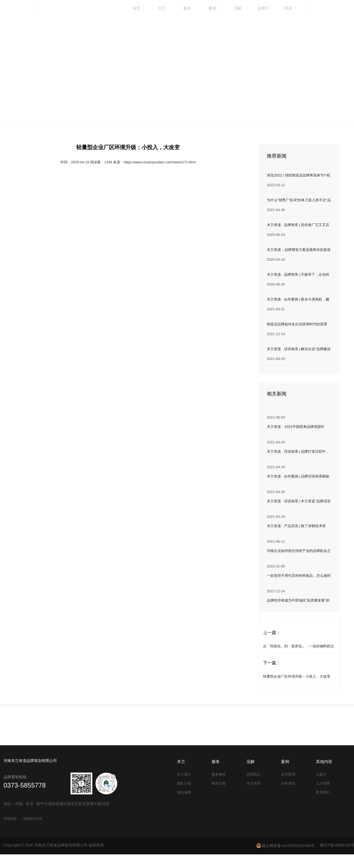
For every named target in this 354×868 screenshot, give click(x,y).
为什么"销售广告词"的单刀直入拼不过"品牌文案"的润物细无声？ (299, 201)
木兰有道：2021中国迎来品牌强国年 (296, 427)
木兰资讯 (254, 783)
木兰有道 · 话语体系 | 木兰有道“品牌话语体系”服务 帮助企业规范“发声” (299, 502)
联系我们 (323, 792)
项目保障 (184, 792)
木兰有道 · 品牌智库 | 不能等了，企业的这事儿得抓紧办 (298, 275)
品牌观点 (254, 774)
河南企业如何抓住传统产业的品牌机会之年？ (299, 551)
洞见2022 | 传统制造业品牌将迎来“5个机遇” (299, 176)
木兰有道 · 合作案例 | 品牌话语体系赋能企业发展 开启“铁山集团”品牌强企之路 (298, 477)
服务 (187, 8)
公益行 (321, 774)
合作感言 (288, 783)
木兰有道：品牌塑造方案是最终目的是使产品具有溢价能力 (299, 250)
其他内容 (324, 762)
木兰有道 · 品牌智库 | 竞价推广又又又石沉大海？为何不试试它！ (298, 225)
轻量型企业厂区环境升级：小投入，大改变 (297, 676)
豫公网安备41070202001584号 (285, 845)
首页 (136, 8)
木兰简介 (184, 774)
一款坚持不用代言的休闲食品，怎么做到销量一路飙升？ (299, 576)
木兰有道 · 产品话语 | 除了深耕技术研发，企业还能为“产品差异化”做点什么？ (298, 526)
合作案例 (288, 774)
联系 (288, 8)
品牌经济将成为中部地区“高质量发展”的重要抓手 (298, 601)
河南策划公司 (32, 819)
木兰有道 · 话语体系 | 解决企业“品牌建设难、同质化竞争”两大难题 (299, 349)
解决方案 (219, 783)
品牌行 (263, 8)
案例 (212, 8)
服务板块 (219, 774)
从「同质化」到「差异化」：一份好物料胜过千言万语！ (298, 649)
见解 (238, 8)
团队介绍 (184, 783)
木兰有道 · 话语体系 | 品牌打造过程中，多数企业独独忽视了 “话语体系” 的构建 (298, 452)
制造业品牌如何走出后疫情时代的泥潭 (297, 324)
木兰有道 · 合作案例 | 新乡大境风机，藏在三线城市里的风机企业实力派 (298, 300)
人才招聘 (323, 783)
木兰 (162, 8)
